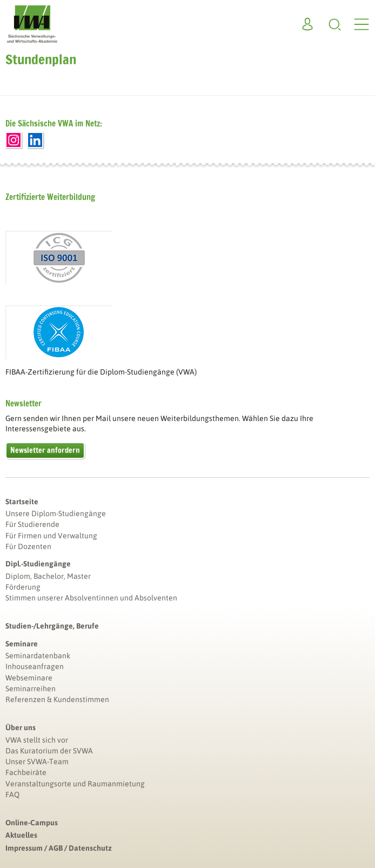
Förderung (23, 587)
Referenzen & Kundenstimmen (57, 699)
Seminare (22, 644)
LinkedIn (35, 140)
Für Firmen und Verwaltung (51, 536)
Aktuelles (21, 835)
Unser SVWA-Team (37, 762)
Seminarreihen (31, 689)
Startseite (22, 502)
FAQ (12, 794)
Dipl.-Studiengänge (38, 564)
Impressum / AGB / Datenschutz (59, 848)
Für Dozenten (28, 546)
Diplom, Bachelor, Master (48, 576)
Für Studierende (32, 524)
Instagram (14, 140)
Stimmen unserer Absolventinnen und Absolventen (91, 598)
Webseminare (29, 678)
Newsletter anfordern (45, 450)
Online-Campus (32, 823)
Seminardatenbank (38, 656)
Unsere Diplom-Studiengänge (56, 513)
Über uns (21, 727)
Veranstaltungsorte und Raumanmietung (75, 784)
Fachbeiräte (26, 772)
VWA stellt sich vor (37, 740)
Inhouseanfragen (35, 666)
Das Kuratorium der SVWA (49, 751)
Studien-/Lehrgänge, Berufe (52, 626)
